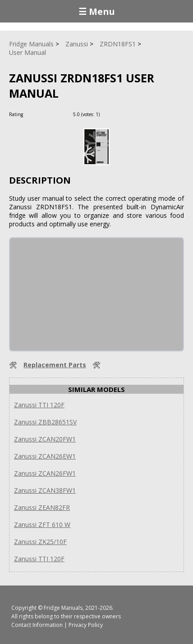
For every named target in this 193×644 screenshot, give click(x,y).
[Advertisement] (78, 294)
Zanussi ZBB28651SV (45, 422)
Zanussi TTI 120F (39, 405)
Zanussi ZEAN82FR (42, 507)
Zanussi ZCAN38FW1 (45, 490)
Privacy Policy (86, 625)
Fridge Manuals (63, 608)
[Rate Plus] (108, 114)
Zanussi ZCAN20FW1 (45, 439)
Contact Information (37, 625)
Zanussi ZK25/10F (40, 542)
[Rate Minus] (119, 114)
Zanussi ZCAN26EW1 (45, 456)
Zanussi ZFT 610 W (42, 525)
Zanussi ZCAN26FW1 (45, 473)
